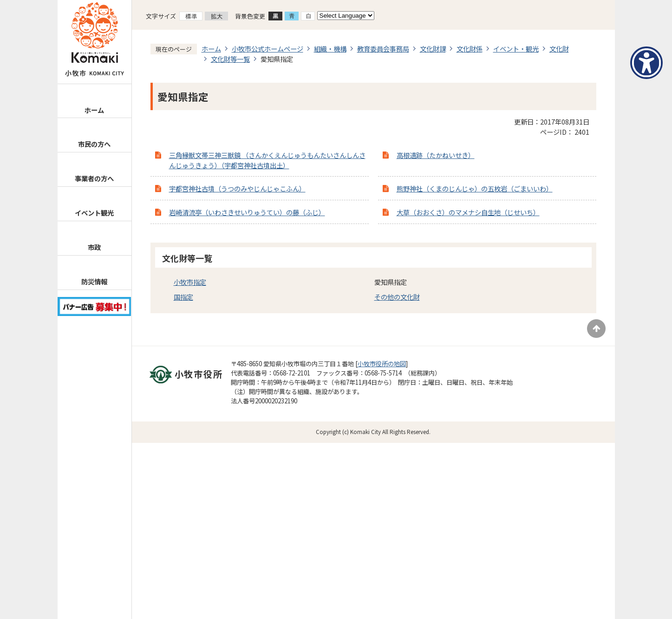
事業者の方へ (94, 178)
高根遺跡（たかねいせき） (436, 155)
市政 (94, 247)
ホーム (94, 110)
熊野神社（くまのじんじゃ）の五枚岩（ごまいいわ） (475, 188)
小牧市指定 (190, 282)
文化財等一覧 (230, 59)
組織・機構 (330, 49)
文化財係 (470, 49)
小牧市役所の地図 (382, 364)
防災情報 (94, 281)
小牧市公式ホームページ (267, 49)
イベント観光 (94, 213)
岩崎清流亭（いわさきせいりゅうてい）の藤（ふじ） (247, 212)
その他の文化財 (397, 297)
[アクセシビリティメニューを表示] (646, 63)
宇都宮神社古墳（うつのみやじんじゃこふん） (237, 188)
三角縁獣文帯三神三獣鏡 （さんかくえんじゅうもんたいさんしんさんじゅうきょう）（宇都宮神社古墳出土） (267, 160)
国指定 (183, 297)
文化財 (559, 49)
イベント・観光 (516, 49)
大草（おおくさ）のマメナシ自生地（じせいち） (468, 212)
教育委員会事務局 (383, 49)
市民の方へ (94, 144)
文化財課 (433, 49)
